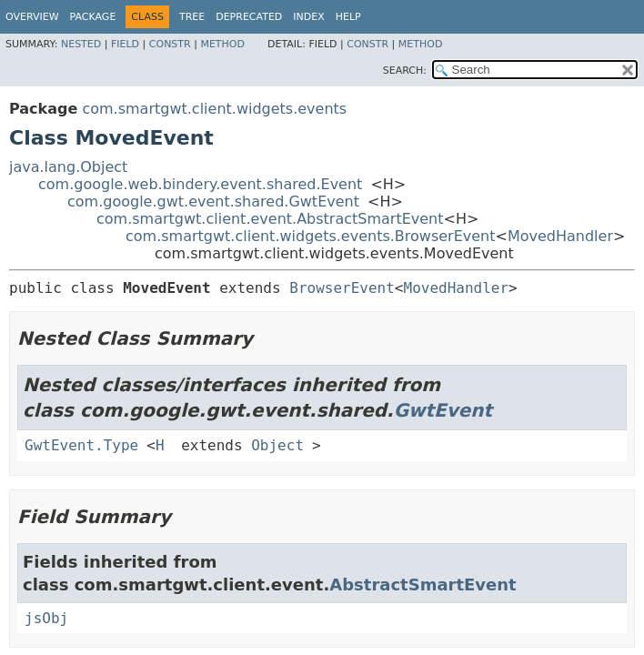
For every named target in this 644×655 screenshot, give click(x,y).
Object (277, 445)
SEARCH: (405, 71)
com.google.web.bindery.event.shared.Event (200, 184)
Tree (192, 17)
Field (125, 44)
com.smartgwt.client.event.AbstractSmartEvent (270, 219)
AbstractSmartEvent (423, 584)
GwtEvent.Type (81, 445)
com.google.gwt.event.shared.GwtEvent (213, 202)
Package (93, 17)
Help (348, 17)
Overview (32, 17)
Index (308, 17)
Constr (170, 44)
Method (222, 44)
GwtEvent (443, 410)
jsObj (46, 618)
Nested (81, 44)
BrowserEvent (342, 288)
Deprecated (249, 17)
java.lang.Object (68, 167)
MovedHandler (560, 236)
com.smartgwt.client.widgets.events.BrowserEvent (311, 236)
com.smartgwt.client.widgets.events (214, 109)
